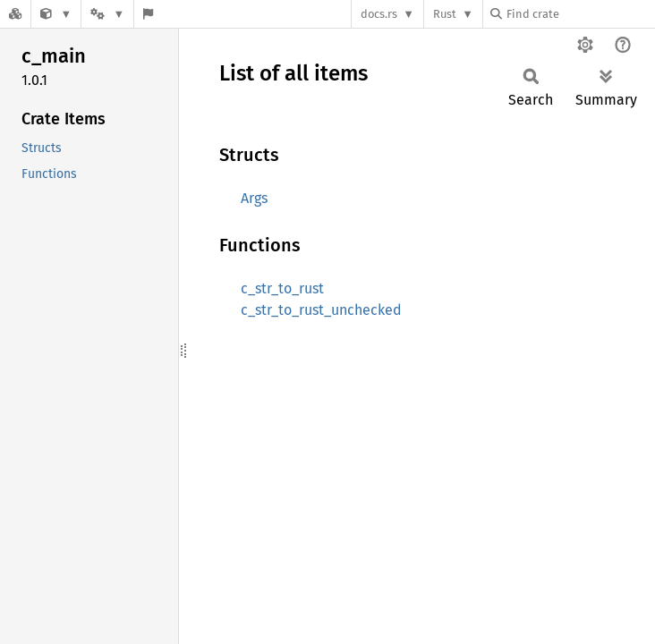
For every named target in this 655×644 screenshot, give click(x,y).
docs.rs (379, 14)
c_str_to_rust (282, 288)
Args (254, 198)
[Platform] (107, 14)
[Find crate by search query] (580, 14)
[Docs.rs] (15, 14)
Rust (445, 14)
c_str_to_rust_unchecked (321, 310)
